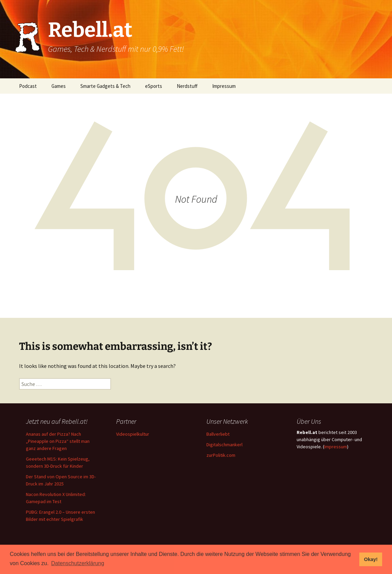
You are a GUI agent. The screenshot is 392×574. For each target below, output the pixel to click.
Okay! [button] (371, 559)
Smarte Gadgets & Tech (105, 86)
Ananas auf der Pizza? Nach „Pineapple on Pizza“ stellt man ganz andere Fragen (58, 441)
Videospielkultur (133, 434)
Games (59, 86)
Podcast (28, 86)
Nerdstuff (187, 86)
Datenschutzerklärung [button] (78, 563)
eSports (154, 86)
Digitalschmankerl (224, 445)
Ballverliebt (218, 434)
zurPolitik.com (221, 455)
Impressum (224, 86)
